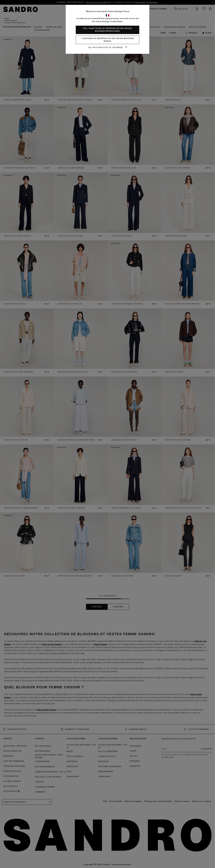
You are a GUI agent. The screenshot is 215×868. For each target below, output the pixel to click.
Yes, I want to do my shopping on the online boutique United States (107, 30)
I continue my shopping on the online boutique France (108, 40)
